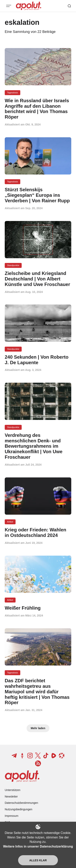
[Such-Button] (69, 6)
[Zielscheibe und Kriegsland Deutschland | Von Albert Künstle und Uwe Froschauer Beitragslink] (38, 279)
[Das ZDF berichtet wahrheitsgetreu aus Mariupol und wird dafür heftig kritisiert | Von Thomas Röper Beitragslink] (38, 692)
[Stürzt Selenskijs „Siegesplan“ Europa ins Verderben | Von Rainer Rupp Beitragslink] (38, 195)
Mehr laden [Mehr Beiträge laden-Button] (38, 728)
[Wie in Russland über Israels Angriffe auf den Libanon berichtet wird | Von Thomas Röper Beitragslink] (38, 109)
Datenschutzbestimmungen (21, 803)
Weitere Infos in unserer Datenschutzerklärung (38, 846)
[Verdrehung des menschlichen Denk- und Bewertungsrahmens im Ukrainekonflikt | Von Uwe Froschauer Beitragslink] (38, 446)
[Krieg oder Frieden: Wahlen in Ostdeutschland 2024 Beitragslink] (38, 533)
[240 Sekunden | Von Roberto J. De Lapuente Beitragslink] (38, 360)
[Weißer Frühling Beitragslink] (38, 608)
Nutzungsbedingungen (19, 809)
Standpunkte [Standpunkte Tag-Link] (13, 265)
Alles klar (38, 860)
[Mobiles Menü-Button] (9, 6)
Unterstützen (13, 790)
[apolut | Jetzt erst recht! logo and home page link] (22, 776)
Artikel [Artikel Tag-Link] (10, 522)
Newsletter (11, 797)
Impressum (12, 816)
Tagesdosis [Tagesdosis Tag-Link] (13, 93)
